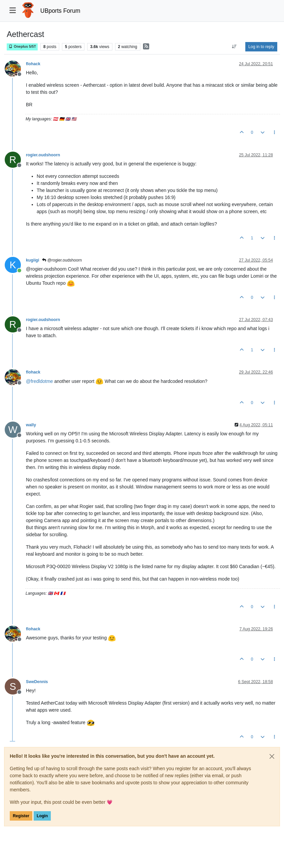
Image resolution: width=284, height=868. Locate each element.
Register (21, 816)
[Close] (272, 756)
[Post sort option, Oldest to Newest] (234, 47)
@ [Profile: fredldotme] (39, 381)
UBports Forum (60, 11)
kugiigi (32, 260)
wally (31, 425)
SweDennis (37, 682)
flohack (33, 64)
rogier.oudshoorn (43, 155)
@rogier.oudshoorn (62, 260)
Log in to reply (261, 47)
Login (42, 816)
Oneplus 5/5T (22, 47)
